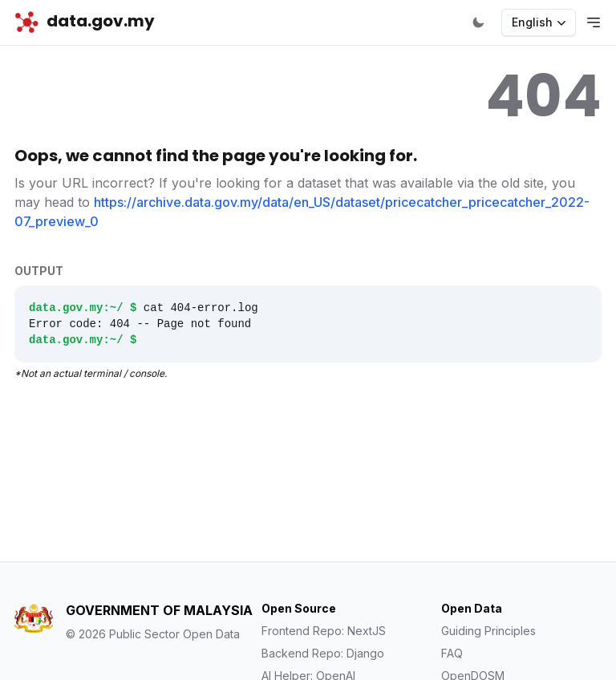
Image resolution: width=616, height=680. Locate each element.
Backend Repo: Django (323, 653)
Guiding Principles (488, 631)
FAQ (452, 653)
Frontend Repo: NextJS (324, 631)
